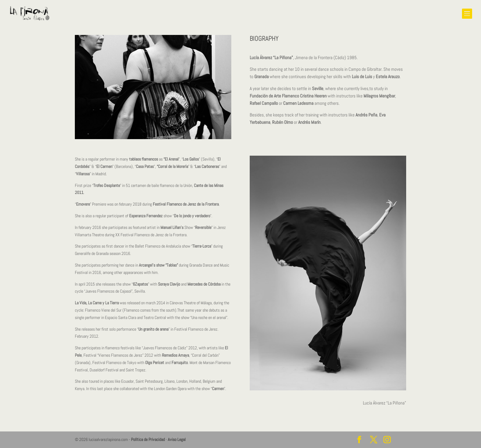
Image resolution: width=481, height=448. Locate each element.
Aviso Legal (177, 439)
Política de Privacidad (148, 439)
